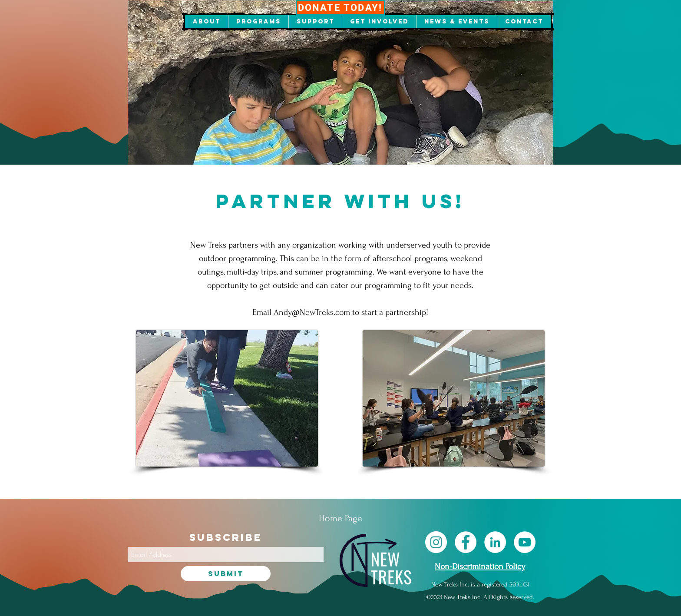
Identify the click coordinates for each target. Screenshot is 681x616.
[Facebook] (466, 542)
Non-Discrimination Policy (480, 566)
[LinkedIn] (495, 542)
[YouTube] (525, 542)
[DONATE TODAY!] (340, 8)
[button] (207, 22)
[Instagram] (436, 542)
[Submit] (226, 574)
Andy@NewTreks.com (312, 312)
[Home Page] (340, 518)
